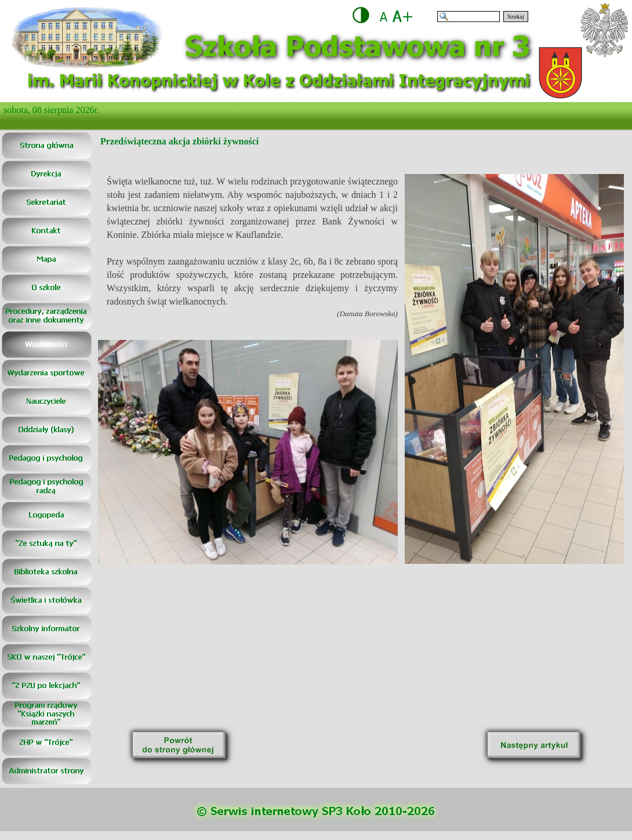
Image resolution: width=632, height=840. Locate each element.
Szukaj (516, 17)
